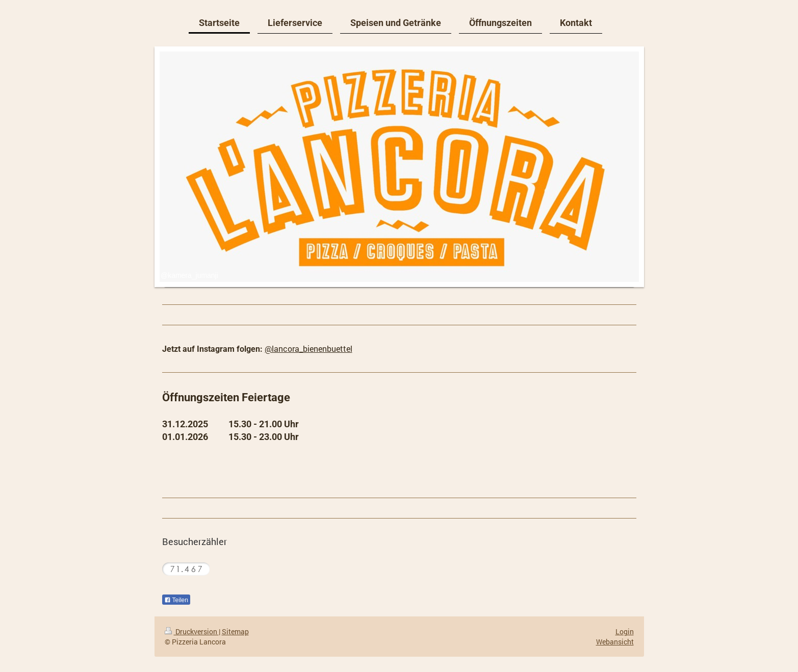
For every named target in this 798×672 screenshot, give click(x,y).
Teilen (176, 600)
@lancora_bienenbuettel (308, 348)
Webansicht (615, 642)
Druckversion (192, 631)
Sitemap (235, 631)
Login (625, 631)
